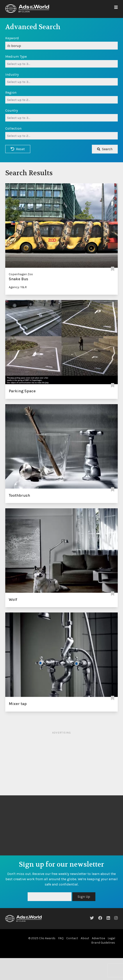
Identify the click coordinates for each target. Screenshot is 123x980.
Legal (111, 938)
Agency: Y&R (18, 287)
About (85, 938)
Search (105, 149)
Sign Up (84, 897)
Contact (72, 938)
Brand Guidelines (103, 943)
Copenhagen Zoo (21, 274)
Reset (18, 149)
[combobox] (61, 64)
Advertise (98, 938)
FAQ (61, 938)
